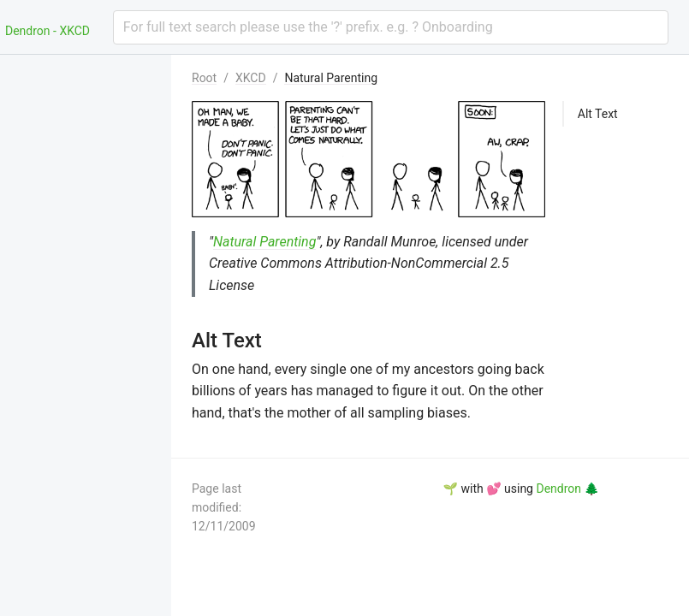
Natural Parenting (331, 78)
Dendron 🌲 (567, 489)
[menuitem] (86, 75)
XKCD (251, 78)
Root (204, 78)
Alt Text (598, 114)
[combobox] (391, 27)
